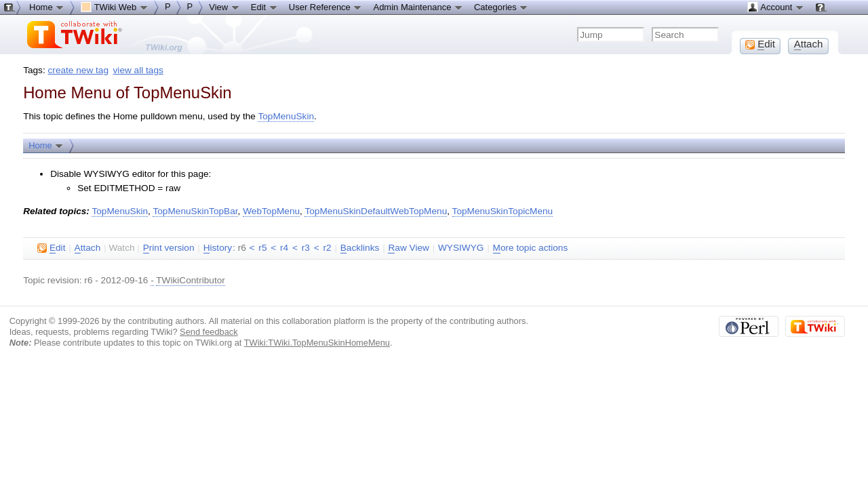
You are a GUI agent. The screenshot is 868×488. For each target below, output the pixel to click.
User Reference (326, 7)
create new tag (78, 70)
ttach (88, 248)
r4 (284, 248)
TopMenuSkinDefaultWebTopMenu (376, 211)
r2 (327, 248)
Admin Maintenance (418, 7)
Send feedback (209, 332)
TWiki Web (115, 7)
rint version (169, 248)
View (224, 7)
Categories (501, 7)
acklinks (360, 248)
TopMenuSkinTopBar (195, 211)
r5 (262, 248)
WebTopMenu (271, 211)
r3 (306, 248)
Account (775, 7)
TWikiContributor (191, 280)
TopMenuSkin (286, 116)
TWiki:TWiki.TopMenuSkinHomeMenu (317, 343)
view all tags (138, 70)
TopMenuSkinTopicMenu (503, 211)
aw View (408, 248)
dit (51, 248)
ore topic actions (531, 248)
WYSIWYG (461, 248)
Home (46, 145)
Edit (264, 7)
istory (218, 248)
